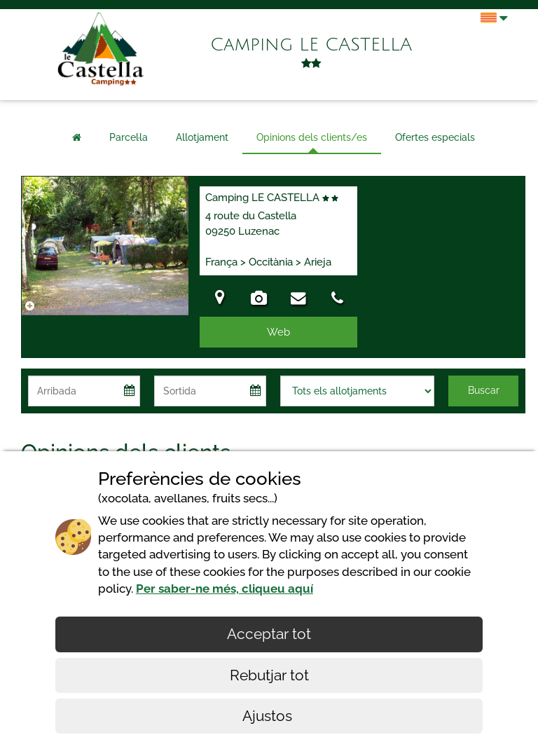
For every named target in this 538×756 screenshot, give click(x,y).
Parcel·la (129, 137)
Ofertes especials (435, 137)
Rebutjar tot (269, 675)
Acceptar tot (269, 634)
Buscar (484, 390)
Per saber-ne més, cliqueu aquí (225, 589)
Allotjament (202, 137)
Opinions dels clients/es (312, 137)
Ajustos (269, 716)
